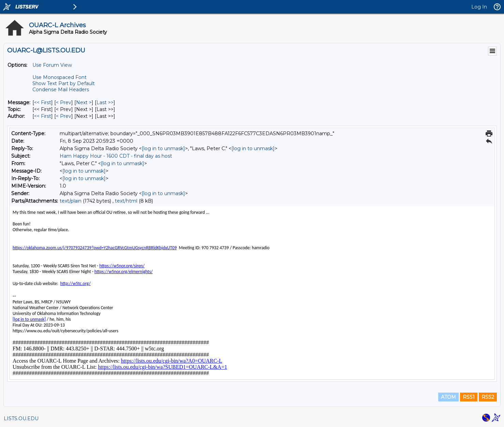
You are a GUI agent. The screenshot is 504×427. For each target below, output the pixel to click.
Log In (479, 7)
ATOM (448, 397)
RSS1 (469, 397)
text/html (126, 201)
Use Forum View (52, 65)
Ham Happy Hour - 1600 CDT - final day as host (116, 156)
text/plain (71, 201)
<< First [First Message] (43, 102)
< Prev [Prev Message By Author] (64, 116)
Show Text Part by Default (64, 83)
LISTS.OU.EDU (21, 418)
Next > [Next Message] (84, 102)
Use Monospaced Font (59, 77)
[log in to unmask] (163, 148)
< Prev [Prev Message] (64, 102)
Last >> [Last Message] (105, 102)
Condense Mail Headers (61, 90)
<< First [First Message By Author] (43, 116)
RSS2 (488, 397)
